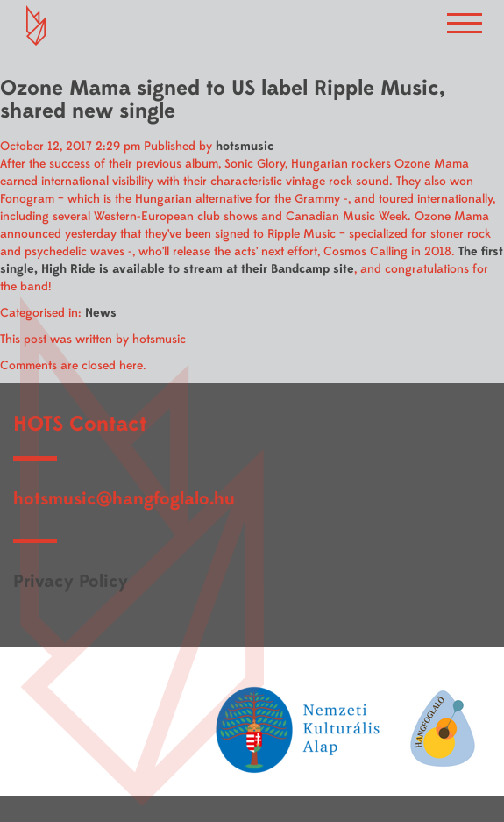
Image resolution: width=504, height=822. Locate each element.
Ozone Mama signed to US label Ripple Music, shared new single (223, 100)
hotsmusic (245, 146)
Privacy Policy (71, 581)
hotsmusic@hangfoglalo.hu (124, 499)
